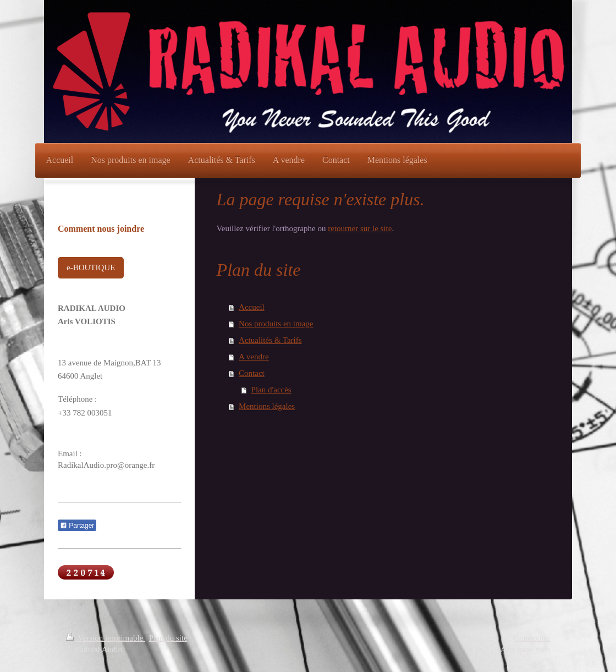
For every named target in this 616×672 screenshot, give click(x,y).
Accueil (252, 307)
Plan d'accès (271, 390)
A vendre (254, 357)
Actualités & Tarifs (270, 340)
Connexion (532, 638)
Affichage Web (525, 649)
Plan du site (168, 638)
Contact (252, 373)
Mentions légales (267, 406)
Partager (77, 526)
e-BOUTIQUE (91, 267)
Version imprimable (106, 638)
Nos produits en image (276, 324)
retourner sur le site (360, 228)
